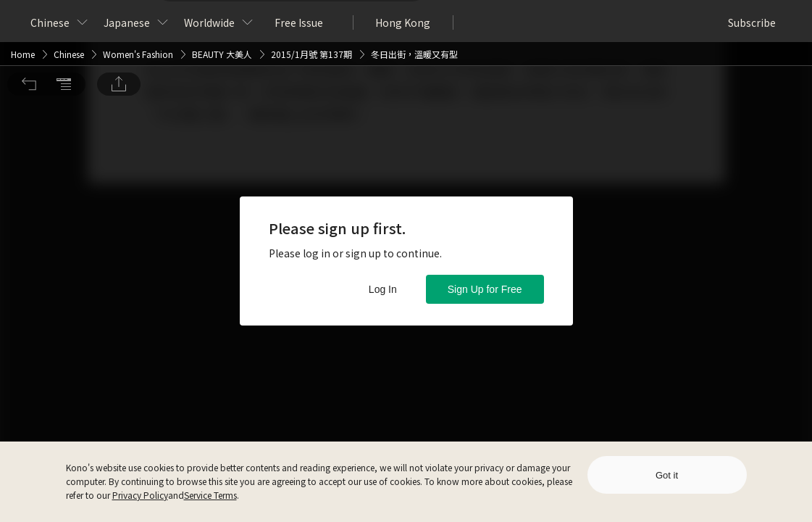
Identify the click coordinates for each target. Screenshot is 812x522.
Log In (383, 289)
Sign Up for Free (485, 289)
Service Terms (210, 495)
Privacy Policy (140, 495)
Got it (667, 475)
